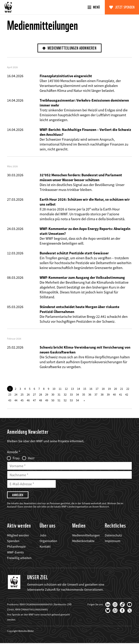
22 (128, 389)
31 (59, 395)
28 (41, 395)
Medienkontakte (83, 542)
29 (47, 395)
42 (127, 395)
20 (115, 389)
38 (102, 395)
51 (59, 400)
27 (34, 395)
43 (10, 400)
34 (77, 395)
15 (85, 389)
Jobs (43, 536)
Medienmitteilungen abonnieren (72, 48)
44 (16, 400)
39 (108, 395)
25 (22, 395)
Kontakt (45, 547)
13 (72, 389)
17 (97, 389)
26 (28, 395)
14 (79, 389)
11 (60, 389)
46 (28, 400)
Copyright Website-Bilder (20, 632)
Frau (16, 458)
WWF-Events (15, 553)
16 (91, 389)
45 (22, 400)
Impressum (113, 542)
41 (121, 395)
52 (65, 400)
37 (96, 395)
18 (103, 389)
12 (66, 389)
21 (122, 389)
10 (54, 389)
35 (84, 395)
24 (16, 395)
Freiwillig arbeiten (19, 559)
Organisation (48, 542)
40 (114, 395)
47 (34, 400)
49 (47, 400)
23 (10, 395)
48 (41, 400)
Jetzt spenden (125, 7)
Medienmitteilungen (86, 536)
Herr (31, 458)
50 (53, 400)
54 (77, 400)
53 (71, 400)
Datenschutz (113, 536)
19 (109, 389)
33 (71, 395)
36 (90, 395)
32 (65, 395)
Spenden (13, 542)
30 (53, 395)
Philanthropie (16, 547)
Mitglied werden (18, 536)
